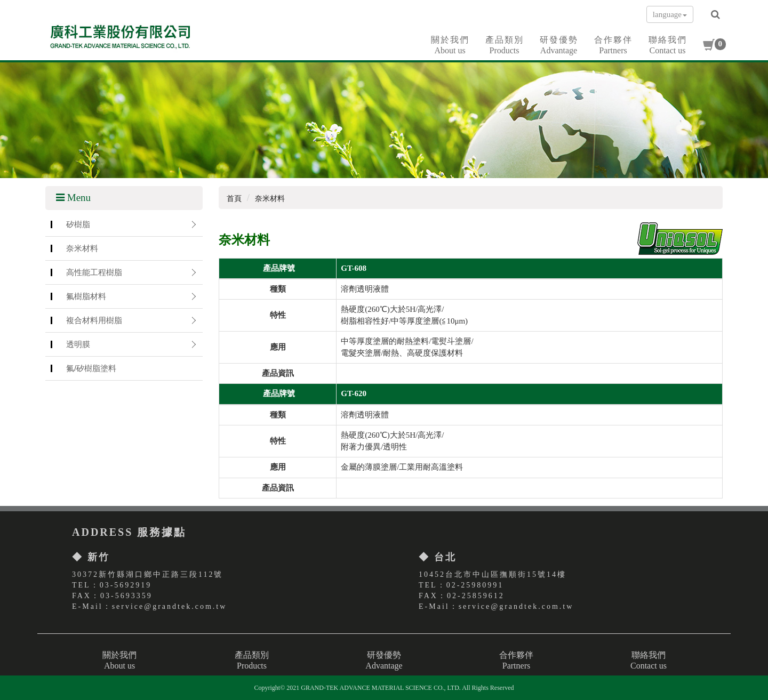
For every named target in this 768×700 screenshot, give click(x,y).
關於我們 (450, 46)
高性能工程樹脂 (94, 272)
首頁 (234, 199)
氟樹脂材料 (86, 296)
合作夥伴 (613, 46)
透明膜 (78, 344)
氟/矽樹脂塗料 (91, 368)
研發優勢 (559, 46)
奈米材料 (82, 248)
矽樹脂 (78, 224)
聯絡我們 (668, 46)
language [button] (670, 14)
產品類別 (505, 46)
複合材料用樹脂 (94, 320)
